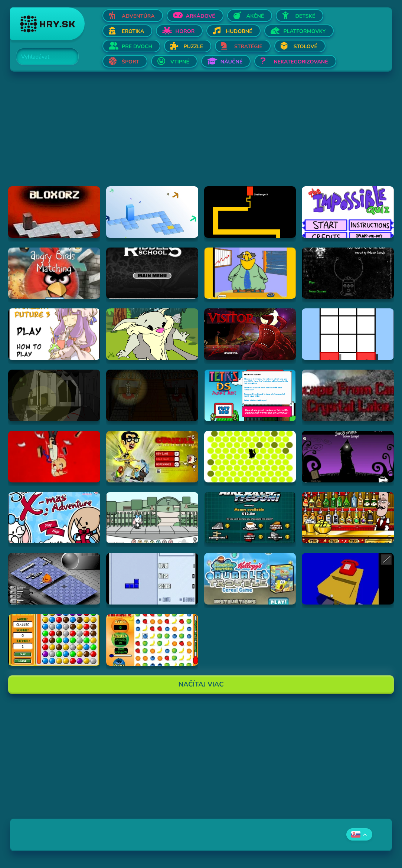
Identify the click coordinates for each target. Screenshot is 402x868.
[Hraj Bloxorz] (54, 212)
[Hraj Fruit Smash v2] (152, 640)
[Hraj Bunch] (54, 640)
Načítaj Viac (201, 684)
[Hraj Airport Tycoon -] (250, 518)
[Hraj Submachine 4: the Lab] (348, 273)
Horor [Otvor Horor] (185, 31)
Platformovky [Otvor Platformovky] (305, 31)
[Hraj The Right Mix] (348, 518)
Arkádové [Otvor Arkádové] (201, 16)
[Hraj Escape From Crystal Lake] (348, 395)
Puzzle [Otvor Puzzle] (193, 47)
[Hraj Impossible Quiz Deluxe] (348, 212)
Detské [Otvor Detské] (305, 16)
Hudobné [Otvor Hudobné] (239, 31)
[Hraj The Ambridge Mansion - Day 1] (54, 395)
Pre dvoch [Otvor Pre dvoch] (137, 47)
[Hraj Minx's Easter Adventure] (152, 518)
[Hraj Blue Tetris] (152, 579)
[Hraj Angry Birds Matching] (54, 273)
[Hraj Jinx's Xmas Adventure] (54, 518)
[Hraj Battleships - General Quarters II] (54, 579)
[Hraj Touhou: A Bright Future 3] (54, 334)
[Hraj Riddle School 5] (152, 273)
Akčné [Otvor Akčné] (255, 16)
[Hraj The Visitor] (250, 334)
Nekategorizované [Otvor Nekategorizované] (301, 62)
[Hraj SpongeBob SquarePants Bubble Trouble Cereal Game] (250, 579)
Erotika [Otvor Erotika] (133, 31)
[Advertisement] (201, 134)
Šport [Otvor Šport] (130, 62)
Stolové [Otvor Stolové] (305, 47)
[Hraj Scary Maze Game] (250, 212)
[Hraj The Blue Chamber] (348, 579)
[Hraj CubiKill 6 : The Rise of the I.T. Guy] (152, 457)
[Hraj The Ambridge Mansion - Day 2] (152, 395)
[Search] (43, 57)
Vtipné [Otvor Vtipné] (180, 62)
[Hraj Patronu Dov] (250, 273)
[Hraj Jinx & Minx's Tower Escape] (348, 457)
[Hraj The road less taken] (348, 334)
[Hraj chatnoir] (250, 457)
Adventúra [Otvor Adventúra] (138, 16)
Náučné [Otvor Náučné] (232, 62)
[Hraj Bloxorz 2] (152, 212)
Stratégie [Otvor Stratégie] (248, 47)
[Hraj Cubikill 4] (54, 457)
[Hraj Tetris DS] (250, 395)
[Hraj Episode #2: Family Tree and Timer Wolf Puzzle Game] (152, 334)
